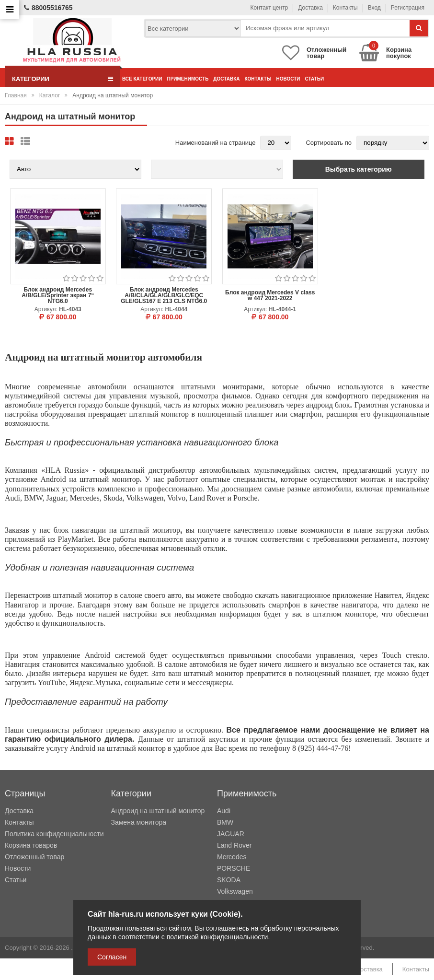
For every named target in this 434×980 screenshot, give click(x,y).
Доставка (310, 8)
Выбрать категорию (359, 169)
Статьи (315, 79)
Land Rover (234, 845)
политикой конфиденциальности (217, 937)
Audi (224, 811)
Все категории (142, 79)
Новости (288, 79)
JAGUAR (231, 834)
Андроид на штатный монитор (158, 811)
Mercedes (232, 857)
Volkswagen (235, 891)
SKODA (229, 880)
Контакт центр (269, 8)
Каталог (50, 95)
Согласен (112, 957)
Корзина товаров (31, 845)
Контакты (345, 8)
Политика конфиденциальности (54, 834)
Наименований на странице (216, 143)
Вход (374, 8)
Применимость (188, 79)
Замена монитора (139, 822)
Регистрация (408, 8)
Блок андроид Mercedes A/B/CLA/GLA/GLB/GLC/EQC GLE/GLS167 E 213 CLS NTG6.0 (164, 295)
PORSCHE (234, 868)
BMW (225, 822)
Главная (16, 95)
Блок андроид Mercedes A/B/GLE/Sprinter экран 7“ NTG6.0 (58, 295)
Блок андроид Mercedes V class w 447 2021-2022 (270, 295)
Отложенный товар (34, 857)
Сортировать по (329, 143)
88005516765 (48, 8)
